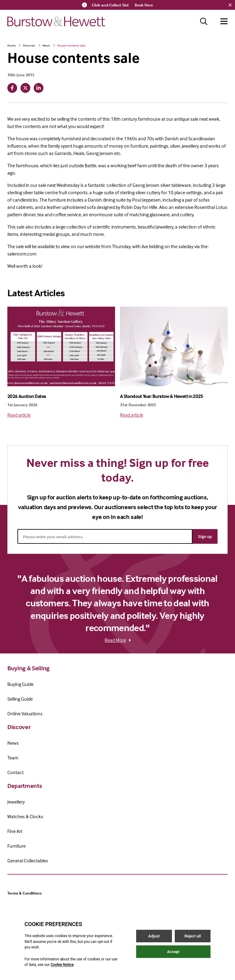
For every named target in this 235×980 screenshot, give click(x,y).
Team (13, 758)
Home (11, 45)
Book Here (144, 5)
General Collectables (28, 861)
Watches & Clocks (25, 816)
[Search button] (204, 21)
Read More (118, 640)
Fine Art (15, 831)
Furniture (17, 846)
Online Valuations (25, 713)
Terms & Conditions (24, 893)
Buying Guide (21, 684)
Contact (15, 772)
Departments (25, 786)
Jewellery (16, 802)
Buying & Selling (28, 668)
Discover (29, 45)
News (46, 45)
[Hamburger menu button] (224, 21)
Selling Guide (20, 699)
